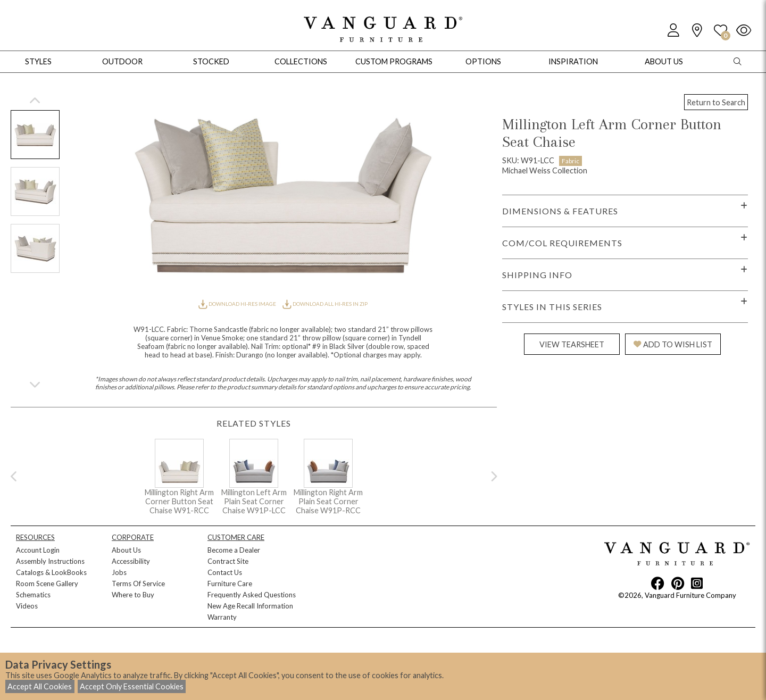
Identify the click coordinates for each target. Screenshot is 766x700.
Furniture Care (230, 584)
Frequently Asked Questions (252, 595)
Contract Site (228, 561)
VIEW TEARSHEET (572, 344)
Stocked (211, 61)
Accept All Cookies (40, 686)
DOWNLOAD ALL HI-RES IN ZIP (325, 304)
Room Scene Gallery (47, 584)
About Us (126, 550)
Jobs (119, 572)
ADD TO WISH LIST (673, 344)
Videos (27, 606)
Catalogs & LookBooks (51, 572)
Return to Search (716, 102)
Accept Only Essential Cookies (132, 686)
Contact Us (225, 572)
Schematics (33, 595)
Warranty (222, 617)
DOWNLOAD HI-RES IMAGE (238, 304)
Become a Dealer (234, 550)
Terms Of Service (138, 584)
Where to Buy (133, 595)
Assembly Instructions (50, 561)
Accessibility (131, 561)
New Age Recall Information (250, 606)
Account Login (38, 550)
